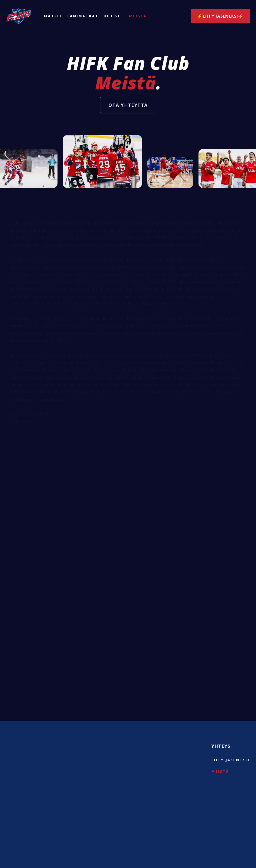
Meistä (138, 16)
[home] (19, 16)
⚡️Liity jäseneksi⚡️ (220, 16)
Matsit (53, 16)
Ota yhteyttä (128, 105)
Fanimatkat (83, 16)
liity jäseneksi (231, 760)
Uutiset (114, 16)
